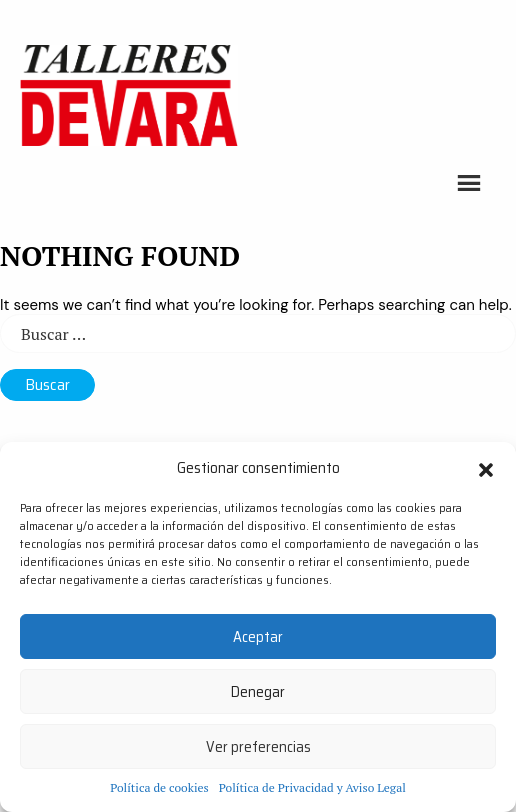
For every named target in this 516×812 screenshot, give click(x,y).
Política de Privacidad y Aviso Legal (312, 787)
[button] (486, 468)
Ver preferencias (258, 747)
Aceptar (258, 637)
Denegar (258, 692)
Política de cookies (159, 787)
